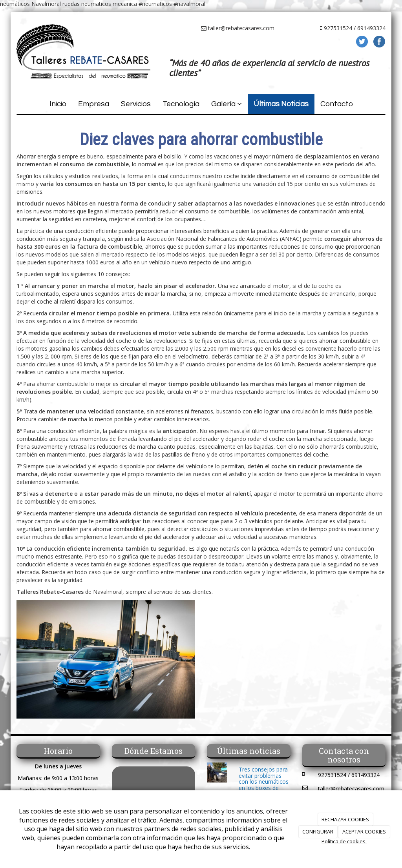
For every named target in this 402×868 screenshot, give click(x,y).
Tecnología (181, 104)
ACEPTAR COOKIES (364, 832)
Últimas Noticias (281, 104)
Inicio (58, 104)
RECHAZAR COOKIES (345, 819)
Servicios (136, 104)
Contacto (337, 104)
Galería (227, 104)
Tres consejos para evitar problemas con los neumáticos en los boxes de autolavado (264, 782)
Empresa (94, 104)
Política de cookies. (344, 841)
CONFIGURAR (318, 832)
